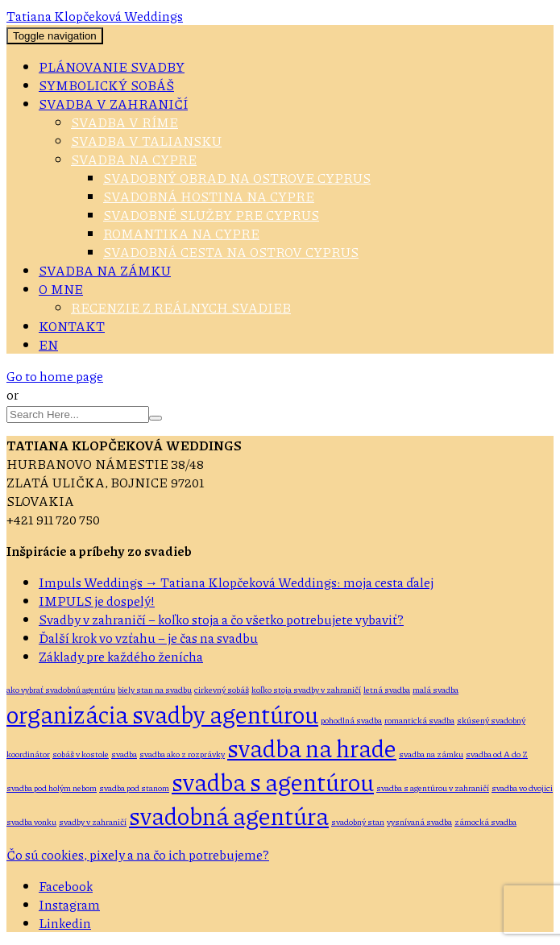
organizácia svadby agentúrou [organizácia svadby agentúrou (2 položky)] (162, 714)
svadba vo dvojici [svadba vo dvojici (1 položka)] (522, 787)
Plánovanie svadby (112, 66)
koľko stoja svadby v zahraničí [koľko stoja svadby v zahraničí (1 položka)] (306, 689)
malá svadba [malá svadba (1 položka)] (436, 689)
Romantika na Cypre (181, 233)
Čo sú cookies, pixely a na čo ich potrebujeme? (138, 854)
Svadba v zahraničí (113, 104)
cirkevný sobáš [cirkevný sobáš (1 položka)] (222, 689)
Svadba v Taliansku (146, 141)
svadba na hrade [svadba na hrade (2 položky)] (312, 748)
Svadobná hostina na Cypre (209, 196)
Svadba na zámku (105, 270)
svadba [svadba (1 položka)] (124, 754)
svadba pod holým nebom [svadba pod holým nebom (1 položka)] (52, 787)
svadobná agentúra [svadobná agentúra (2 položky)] (229, 815)
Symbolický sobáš (106, 85)
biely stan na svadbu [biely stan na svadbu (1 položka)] (155, 689)
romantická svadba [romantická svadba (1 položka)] (419, 720)
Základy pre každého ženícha (121, 656)
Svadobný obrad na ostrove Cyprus (237, 178)
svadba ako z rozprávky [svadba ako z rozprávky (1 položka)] (182, 754)
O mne (61, 289)
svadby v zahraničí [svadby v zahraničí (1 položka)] (93, 821)
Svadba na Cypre (134, 159)
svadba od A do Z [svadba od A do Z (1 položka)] (497, 754)
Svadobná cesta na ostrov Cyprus (231, 252)
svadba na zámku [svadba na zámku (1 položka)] (431, 754)
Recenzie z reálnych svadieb (181, 307)
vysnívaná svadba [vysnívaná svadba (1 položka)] (419, 821)
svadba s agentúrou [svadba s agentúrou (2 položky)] (273, 781)
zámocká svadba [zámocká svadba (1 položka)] (485, 821)
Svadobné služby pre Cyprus (211, 215)
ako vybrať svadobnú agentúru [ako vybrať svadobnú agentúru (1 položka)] (61, 689)
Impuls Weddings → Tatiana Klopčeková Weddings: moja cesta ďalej (236, 582)
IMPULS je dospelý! (97, 601)
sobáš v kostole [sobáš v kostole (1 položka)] (81, 754)
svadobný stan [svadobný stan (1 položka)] (358, 821)
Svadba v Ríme (124, 122)
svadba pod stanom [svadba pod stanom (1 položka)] (134, 787)
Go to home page (55, 376)
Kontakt (72, 326)
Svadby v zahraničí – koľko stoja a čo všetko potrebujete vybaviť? (221, 619)
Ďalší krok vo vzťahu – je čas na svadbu (148, 638)
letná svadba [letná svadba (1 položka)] (387, 689)
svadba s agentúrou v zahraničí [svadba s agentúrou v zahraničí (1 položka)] (433, 787)
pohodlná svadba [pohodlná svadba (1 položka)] (351, 720)
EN (48, 344)
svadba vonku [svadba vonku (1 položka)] (31, 821)
